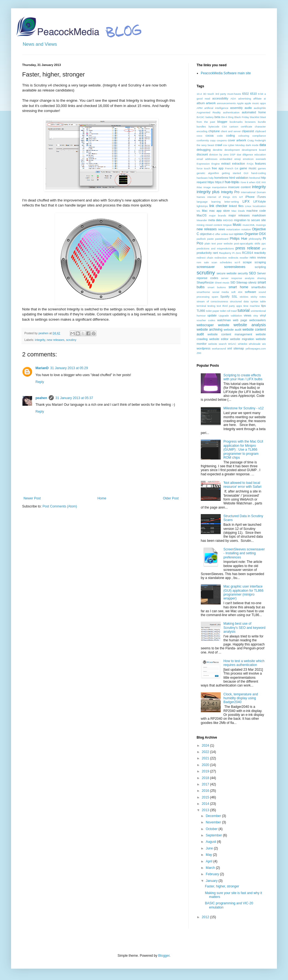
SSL (235, 297)
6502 (246, 94)
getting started (231, 173)
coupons (222, 140)
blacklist (255, 117)
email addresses (207, 159)
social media (221, 292)
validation (236, 316)
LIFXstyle (260, 201)
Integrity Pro (230, 192)
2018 (206, 778)
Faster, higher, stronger (222, 886)
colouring (244, 136)
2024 (206, 746)
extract (226, 164)
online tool (227, 234)
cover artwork (237, 140)
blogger (222, 122)
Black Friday (242, 117)
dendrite (218, 150)
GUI (246, 173)
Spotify (225, 297)
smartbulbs (259, 287)
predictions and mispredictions (215, 248)
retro (253, 257)
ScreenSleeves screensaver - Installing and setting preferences (244, 553)
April (209, 861)
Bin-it (224, 117)
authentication (231, 112)
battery (209, 117)
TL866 (201, 311)
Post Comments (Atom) (60, 506)
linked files (236, 206)
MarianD (42, 368)
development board (254, 150)
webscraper (205, 325)
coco (199, 136)
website (224, 325)
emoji (237, 159)
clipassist (248, 131)
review (262, 257)
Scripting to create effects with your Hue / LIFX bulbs (243, 377)
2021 (206, 758)
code (220, 136)
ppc (264, 243)
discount (202, 154)
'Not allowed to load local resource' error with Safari (242, 485)
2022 (206, 752)
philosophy (255, 239)
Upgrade (224, 316)
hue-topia (232, 182)
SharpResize (205, 282)
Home (102, 498)
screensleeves (235, 267)
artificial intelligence (216, 108)
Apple (240, 103)
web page (240, 320)
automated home (254, 112)
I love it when (247, 182)
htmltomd (255, 178)
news (222, 229)
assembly (236, 108)
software (250, 292)
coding (230, 136)
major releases (239, 215)
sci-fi (237, 262)
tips (263, 306)
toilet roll (225, 311)
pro (264, 248)
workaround (219, 349)
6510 (253, 94)
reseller (244, 258)
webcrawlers (258, 320)
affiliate (257, 99)
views (247, 315)
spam (215, 297)
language (202, 202)
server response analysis (238, 278)
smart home (238, 287)
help (211, 178)
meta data (215, 220)
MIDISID (228, 220)
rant (215, 253)
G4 (236, 168)
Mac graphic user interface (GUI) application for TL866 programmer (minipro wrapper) (244, 592)
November (214, 822)
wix (264, 344)
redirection (221, 258)
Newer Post (32, 498)
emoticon (248, 159)
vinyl (263, 315)
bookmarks (236, 122)
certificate (247, 127)
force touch (204, 168)
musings (261, 225)
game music (248, 168)
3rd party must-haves (228, 94)
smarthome (203, 292)
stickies (244, 297)
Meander (202, 220)
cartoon (234, 127)
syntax (254, 301)
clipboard (260, 131)
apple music (252, 103)
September (214, 835)
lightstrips (202, 206)
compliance (259, 136)
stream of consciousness (212, 301)
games (262, 168)
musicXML (249, 225)
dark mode (252, 145)
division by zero (219, 155)
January (212, 881)
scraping (260, 262)
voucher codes (206, 320)
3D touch (209, 94)
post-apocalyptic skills (247, 243)
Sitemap (242, 282)
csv (225, 145)
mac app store (219, 211)
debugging (204, 150)
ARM (200, 108)
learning (216, 202)
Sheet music (222, 283)
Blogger (164, 956)
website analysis (250, 325)
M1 (198, 211)
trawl (234, 311)
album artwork (206, 103)
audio (248, 108)
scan (214, 262)
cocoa (209, 136)
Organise (251, 234)
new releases (56, 340)
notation (246, 229)
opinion (239, 234)
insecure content (239, 187)
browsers (250, 122)
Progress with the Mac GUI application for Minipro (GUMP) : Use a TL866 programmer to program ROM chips (243, 450)
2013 (206, 810)
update (212, 315)
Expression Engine (208, 164)
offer (218, 234)
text (219, 306)
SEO (252, 273)
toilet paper (213, 311)
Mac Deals (238, 211)
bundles (201, 127)
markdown (259, 215)
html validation (239, 178)
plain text (210, 243)
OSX (262, 234)
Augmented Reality (209, 112)
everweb (261, 159)
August (211, 842)
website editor (219, 339)
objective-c (207, 234)
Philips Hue (239, 239)
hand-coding (259, 173)
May (209, 855)
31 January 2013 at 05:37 (74, 398)
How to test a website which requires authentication (244, 663)
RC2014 (248, 253)
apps (263, 103)
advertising (245, 99)
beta (217, 117)
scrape (247, 262)
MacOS (202, 215)
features (260, 164)
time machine (252, 306)
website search (218, 344)
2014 (206, 804)
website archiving (209, 330)
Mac (205, 211)
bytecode (214, 127)
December (214, 816)
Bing (231, 117)
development (232, 150)
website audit (232, 330)
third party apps (232, 306)
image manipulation (215, 187)
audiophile (260, 108)
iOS (235, 197)
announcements (226, 103)
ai (265, 99)
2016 (206, 791)
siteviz (252, 282)
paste (210, 239)
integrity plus (208, 192)
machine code (256, 211)
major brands (218, 215)
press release (248, 248)
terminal (201, 306)
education (260, 155)
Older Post (171, 498)
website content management (230, 334)
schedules (226, 262)
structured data (239, 301)
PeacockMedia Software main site (226, 73)
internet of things (219, 197)
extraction (239, 164)
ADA (233, 99)
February (213, 874)
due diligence (245, 155)
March (211, 868)
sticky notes (258, 297)
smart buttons (217, 287)
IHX (264, 182)
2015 (206, 797)
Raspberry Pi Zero (230, 253)
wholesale (255, 344)
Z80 (199, 353)
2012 (206, 917)
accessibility (220, 98)
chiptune (214, 131)
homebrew (221, 178)
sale (206, 262)
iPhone (250, 197)
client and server (231, 131)
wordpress (204, 348)
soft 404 (237, 292)
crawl (219, 145)
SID (233, 282)
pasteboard (222, 239)
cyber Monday (236, 145)
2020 (206, 765)
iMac (199, 187)
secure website (227, 273)
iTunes (261, 197)
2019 (206, 771)
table (263, 301)
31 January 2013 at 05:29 (69, 368)
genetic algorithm (208, 173)
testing (211, 306)
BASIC (201, 117)
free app (218, 168)
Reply (40, 382)
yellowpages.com (256, 349)
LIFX (246, 201)
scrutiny (71, 340)
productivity (204, 253)
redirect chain (205, 258)
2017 (206, 784)
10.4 (199, 94)
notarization (233, 229)
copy (213, 140)
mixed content (214, 225)
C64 (224, 127)
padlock (201, 239)
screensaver (206, 267)
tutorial (244, 310)
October (212, 829)
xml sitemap (236, 348)
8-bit (261, 94)
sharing (262, 278)
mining (200, 225)
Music (237, 225)
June (210, 848)
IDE (258, 182)
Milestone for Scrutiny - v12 (244, 408)
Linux (248, 206)
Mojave (227, 225)
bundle (262, 122)
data (263, 145)
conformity (203, 140)
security (243, 273)
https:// (219, 182)
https (211, 182)
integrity (40, 340)
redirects (233, 258)
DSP (233, 155)
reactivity (260, 253)
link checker (218, 206)
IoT (241, 197)
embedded (226, 159)
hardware (202, 178)
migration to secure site (250, 220)
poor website (225, 243)
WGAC (232, 344)
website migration (242, 339)
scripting (260, 267)
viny (256, 316)
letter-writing (232, 202)
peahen (41, 398)
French (229, 168)
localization (259, 206)
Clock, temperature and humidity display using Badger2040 (241, 698)
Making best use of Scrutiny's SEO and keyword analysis (245, 628)
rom (199, 262)
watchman (224, 320)
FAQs (250, 164)
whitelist (243, 344)
